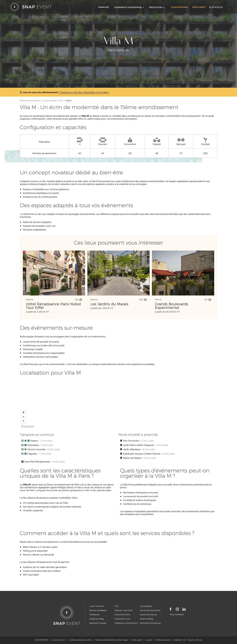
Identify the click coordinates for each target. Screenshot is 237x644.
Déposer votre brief (123, 610)
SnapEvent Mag (97, 619)
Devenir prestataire (98, 610)
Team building (146, 619)
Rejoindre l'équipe (98, 623)
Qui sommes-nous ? (59, 640)
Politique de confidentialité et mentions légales (112, 640)
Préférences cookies (163, 640)
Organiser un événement (126, 623)
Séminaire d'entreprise (150, 623)
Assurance (149, 640)
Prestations (157, 7)
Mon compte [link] (199, 7)
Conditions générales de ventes (81, 640)
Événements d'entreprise (129, 7)
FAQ (117, 606)
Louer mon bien (179, 7)
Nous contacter (177, 614)
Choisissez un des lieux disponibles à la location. (84, 92)
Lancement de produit (150, 610)
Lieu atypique (146, 606)
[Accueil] (31, 7)
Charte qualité (137, 640)
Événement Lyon (122, 619)
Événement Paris (122, 614)
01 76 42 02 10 (216, 7)
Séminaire (104, 7)
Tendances (94, 614)
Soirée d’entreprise (149, 614)
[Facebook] (171, 610)
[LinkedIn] (184, 610)
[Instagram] (177, 610)
